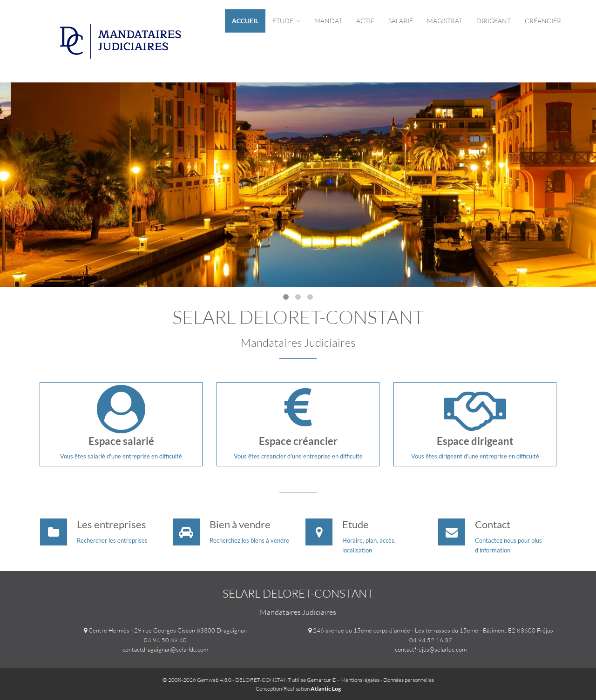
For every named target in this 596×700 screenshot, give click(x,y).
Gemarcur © (322, 680)
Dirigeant (494, 21)
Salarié (401, 21)
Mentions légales (360, 680)
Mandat (328, 21)
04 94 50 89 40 (165, 640)
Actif (365, 21)
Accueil (245, 21)
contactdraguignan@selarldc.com (165, 649)
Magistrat (445, 21)
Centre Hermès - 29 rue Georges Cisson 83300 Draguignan (168, 630)
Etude (286, 21)
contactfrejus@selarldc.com (431, 649)
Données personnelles (409, 680)
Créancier (543, 21)
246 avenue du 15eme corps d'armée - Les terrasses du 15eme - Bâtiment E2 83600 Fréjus (433, 630)
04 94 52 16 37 (431, 640)
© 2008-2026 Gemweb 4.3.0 (197, 680)
